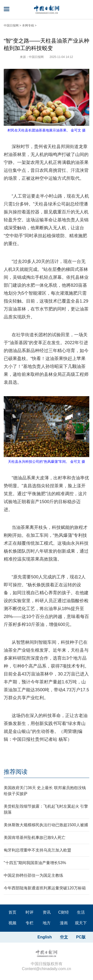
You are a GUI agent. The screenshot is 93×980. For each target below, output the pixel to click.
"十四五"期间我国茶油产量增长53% (35, 863)
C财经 (64, 912)
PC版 (81, 937)
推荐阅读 (16, 772)
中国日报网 (11, 26)
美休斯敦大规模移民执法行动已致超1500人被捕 (46, 825)
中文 (64, 937)
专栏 (30, 923)
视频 (12, 923)
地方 (47, 923)
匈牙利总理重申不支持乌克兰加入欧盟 (37, 850)
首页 (12, 912)
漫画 (64, 923)
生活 (81, 912)
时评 (30, 912)
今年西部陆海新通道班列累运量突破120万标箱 (45, 888)
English (45, 937)
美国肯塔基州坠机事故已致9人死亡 (35, 838)
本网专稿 (28, 26)
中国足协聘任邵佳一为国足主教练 (33, 875)
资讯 (47, 912)
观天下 (81, 923)
